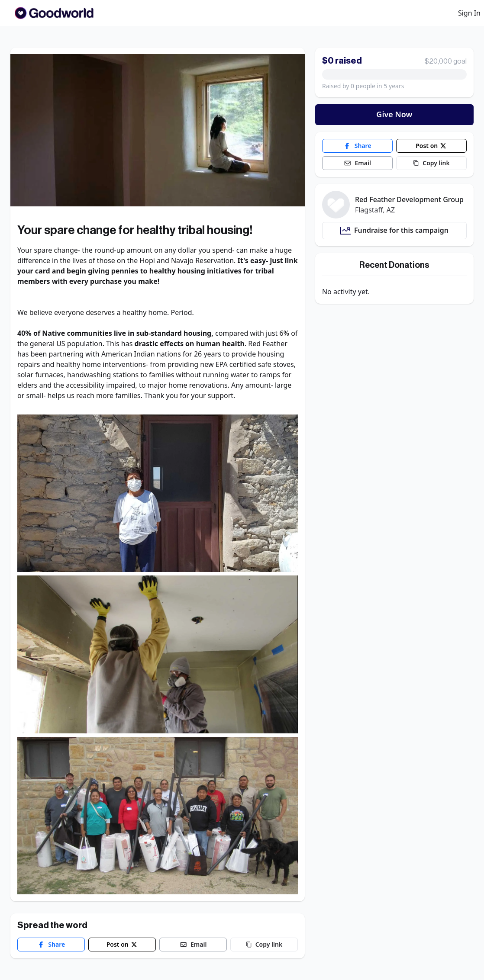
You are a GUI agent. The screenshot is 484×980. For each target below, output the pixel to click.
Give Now (394, 114)
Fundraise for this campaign (394, 231)
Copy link (264, 944)
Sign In (469, 13)
